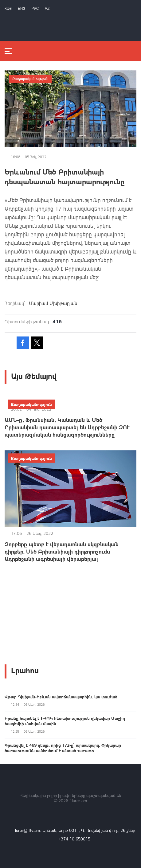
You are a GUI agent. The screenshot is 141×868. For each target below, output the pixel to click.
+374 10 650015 (74, 839)
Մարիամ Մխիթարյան (53, 303)
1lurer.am (78, 800)
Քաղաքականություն (30, 79)
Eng (22, 8)
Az (47, 8)
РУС (35, 8)
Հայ (8, 8)
